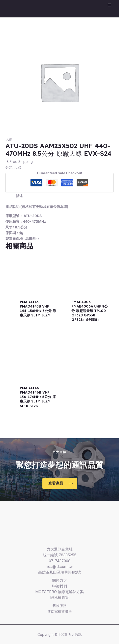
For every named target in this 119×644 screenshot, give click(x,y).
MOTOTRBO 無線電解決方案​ (59, 592)
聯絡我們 (59, 586)
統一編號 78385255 (60, 555)
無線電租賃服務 (59, 611)
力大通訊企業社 (60, 549)
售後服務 (59, 606)
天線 (9, 139)
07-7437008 (60, 561)
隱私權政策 (60, 597)
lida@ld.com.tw (60, 566)
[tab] (65, 196)
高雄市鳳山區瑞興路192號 (59, 572)
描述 (19, 196)
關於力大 (59, 580)
